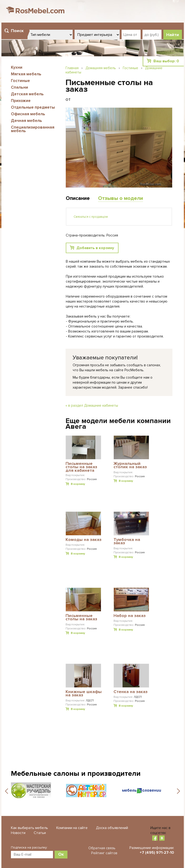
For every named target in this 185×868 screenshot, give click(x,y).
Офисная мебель (28, 114)
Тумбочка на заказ (127, 542)
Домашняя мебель (101, 68)
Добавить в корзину (95, 248)
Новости (18, 833)
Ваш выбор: (166, 61)
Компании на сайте (72, 828)
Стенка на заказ (130, 692)
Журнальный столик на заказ (130, 465)
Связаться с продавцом (91, 217)
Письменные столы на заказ (81, 618)
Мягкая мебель (26, 74)
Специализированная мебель (33, 129)
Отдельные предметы (33, 107)
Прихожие (21, 101)
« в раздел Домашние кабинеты (92, 405)
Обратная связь (102, 848)
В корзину (78, 484)
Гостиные (20, 81)
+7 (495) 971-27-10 (157, 853)
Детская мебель (27, 94)
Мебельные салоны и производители (76, 774)
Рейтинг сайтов (104, 853)
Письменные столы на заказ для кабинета (81, 467)
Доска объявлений (112, 828)
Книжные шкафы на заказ (84, 694)
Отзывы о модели (121, 198)
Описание (78, 198)
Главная (72, 68)
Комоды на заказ (83, 540)
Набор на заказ (130, 616)
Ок (61, 854)
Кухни (17, 67)
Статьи (40, 833)
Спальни (19, 87)
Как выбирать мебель (29, 828)
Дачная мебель (26, 121)
